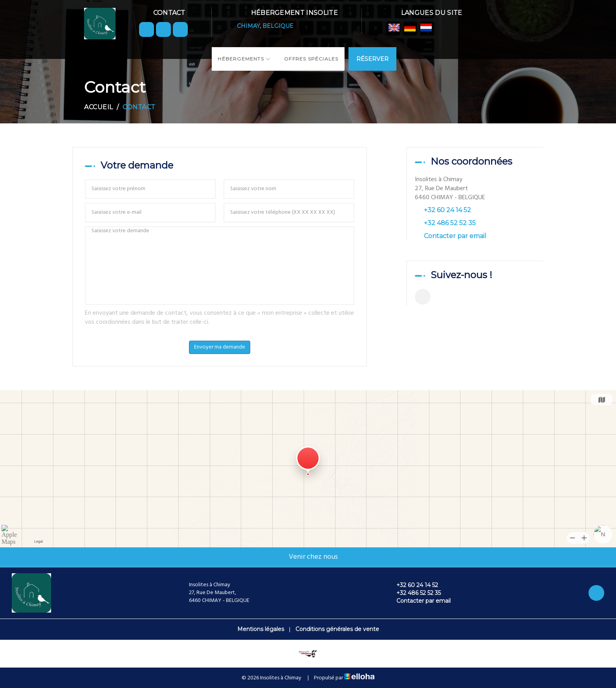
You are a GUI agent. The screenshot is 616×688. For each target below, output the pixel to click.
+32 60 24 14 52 (413, 585)
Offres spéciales (311, 59)
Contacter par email (455, 236)
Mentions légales (261, 629)
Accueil (99, 107)
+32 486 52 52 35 (414, 593)
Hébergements (244, 59)
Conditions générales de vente (337, 629)
